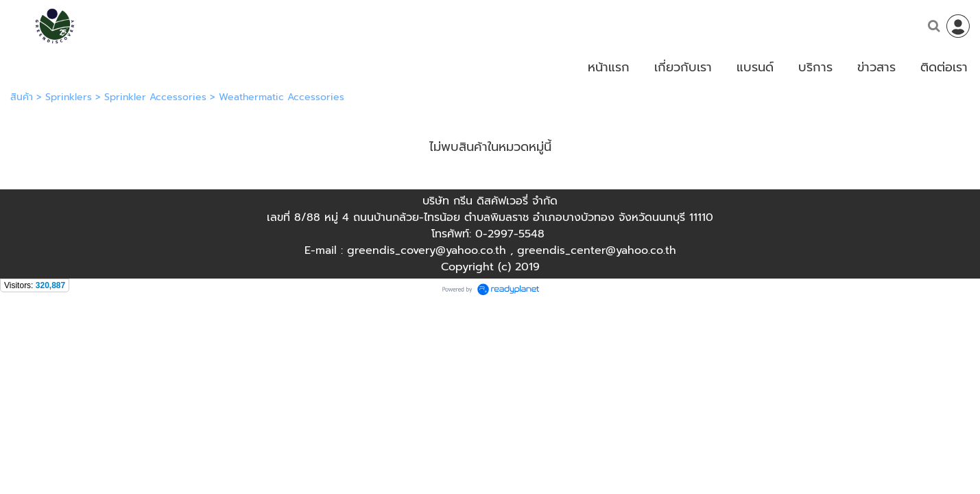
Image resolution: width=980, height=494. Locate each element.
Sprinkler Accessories (155, 97)
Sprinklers (69, 97)
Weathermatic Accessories (282, 97)
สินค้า (22, 97)
